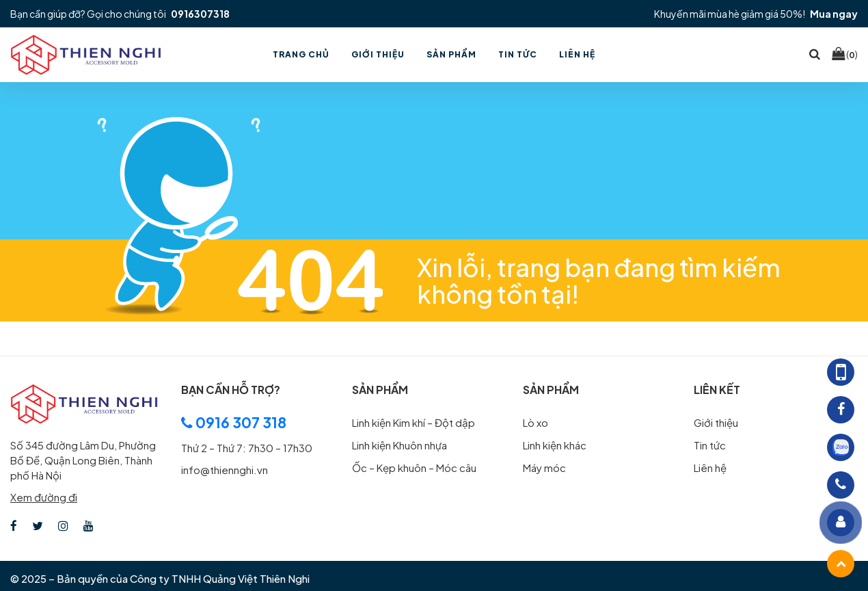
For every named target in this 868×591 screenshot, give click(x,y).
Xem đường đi (44, 497)
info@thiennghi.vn (225, 470)
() (845, 54)
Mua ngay (834, 14)
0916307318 (200, 14)
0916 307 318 (234, 422)
